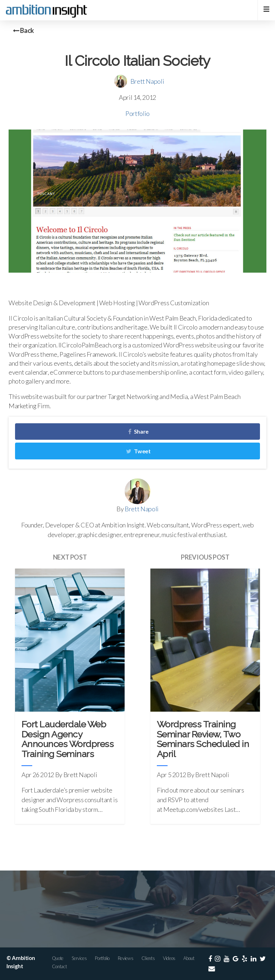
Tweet (138, 451)
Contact (59, 966)
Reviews (126, 958)
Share (138, 431)
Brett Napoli (147, 81)
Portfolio (137, 113)
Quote (58, 958)
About (189, 958)
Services (79, 958)
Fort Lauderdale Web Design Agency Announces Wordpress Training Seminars (67, 739)
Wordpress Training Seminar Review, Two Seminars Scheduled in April (203, 739)
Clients (148, 958)
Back (23, 30)
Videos (169, 958)
